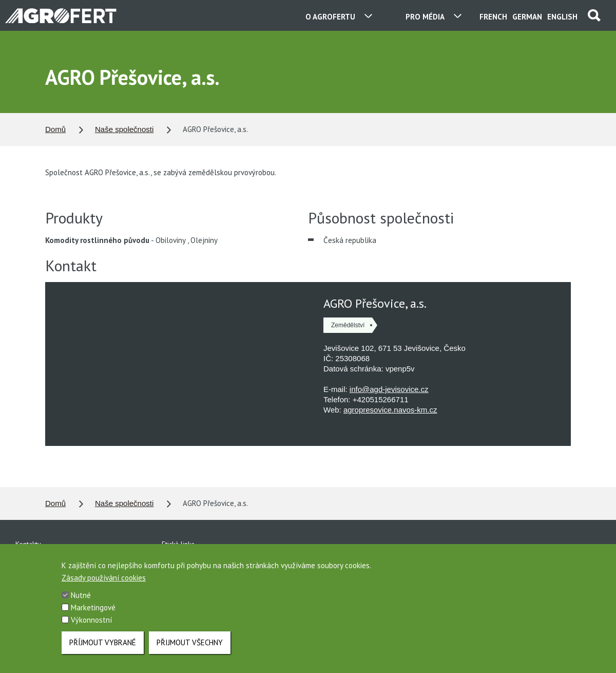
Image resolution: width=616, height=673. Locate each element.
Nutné (81, 595)
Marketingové (93, 607)
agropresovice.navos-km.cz (390, 410)
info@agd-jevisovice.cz (389, 389)
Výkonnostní (91, 620)
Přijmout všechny (190, 642)
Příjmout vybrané (103, 642)
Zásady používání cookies (104, 578)
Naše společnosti (124, 129)
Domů (55, 129)
